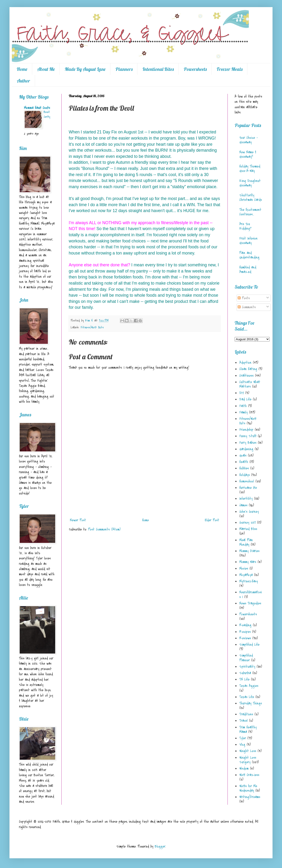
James (243, 505)
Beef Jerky (47, 114)
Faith (243, 406)
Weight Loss (248, 751)
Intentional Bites (158, 69)
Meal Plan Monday (246, 542)
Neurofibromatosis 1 (251, 594)
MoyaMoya (246, 575)
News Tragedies (250, 603)
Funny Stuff (248, 436)
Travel (243, 721)
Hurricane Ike (248, 488)
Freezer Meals (230, 69)
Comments (247, 307)
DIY (242, 393)
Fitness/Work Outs (92, 327)
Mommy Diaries (249, 551)
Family (243, 412)
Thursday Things (251, 703)
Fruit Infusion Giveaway (248, 241)
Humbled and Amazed (248, 270)
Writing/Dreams (250, 797)
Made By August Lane (85, 69)
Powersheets (195, 69)
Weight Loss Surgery (248, 760)
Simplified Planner (246, 658)
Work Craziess (249, 775)
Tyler (243, 738)
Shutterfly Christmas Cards (251, 198)
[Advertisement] (145, 495)
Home (22, 69)
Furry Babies (248, 443)
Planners (124, 69)
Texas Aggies (249, 686)
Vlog (242, 745)
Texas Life (247, 697)
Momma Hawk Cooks (37, 108)
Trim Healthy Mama (248, 729)
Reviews (245, 638)
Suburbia (245, 673)
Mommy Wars (248, 562)
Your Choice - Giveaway (249, 140)
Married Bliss (248, 529)
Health (244, 462)
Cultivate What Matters (250, 384)
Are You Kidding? (245, 226)
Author (23, 81)
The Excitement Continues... (250, 212)
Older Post (212, 520)
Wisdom (244, 768)
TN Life (244, 679)
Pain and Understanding (249, 255)
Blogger (160, 846)
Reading (245, 625)
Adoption (245, 363)
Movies (244, 568)
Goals (243, 455)
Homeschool (247, 481)
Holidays (245, 475)
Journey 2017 (248, 523)
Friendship (246, 430)
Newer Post (78, 520)
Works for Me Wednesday (248, 788)
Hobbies (244, 468)
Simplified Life (249, 645)
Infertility (246, 499)
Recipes (245, 632)
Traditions (246, 714)
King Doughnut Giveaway (250, 183)
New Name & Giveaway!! (248, 154)
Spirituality (247, 667)
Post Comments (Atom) (104, 529)
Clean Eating (248, 369)
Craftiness (246, 376)
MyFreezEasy (249, 581)
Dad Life (245, 399)
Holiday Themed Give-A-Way (250, 169)
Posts (244, 298)
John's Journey (249, 512)
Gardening (246, 449)
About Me (46, 69)
